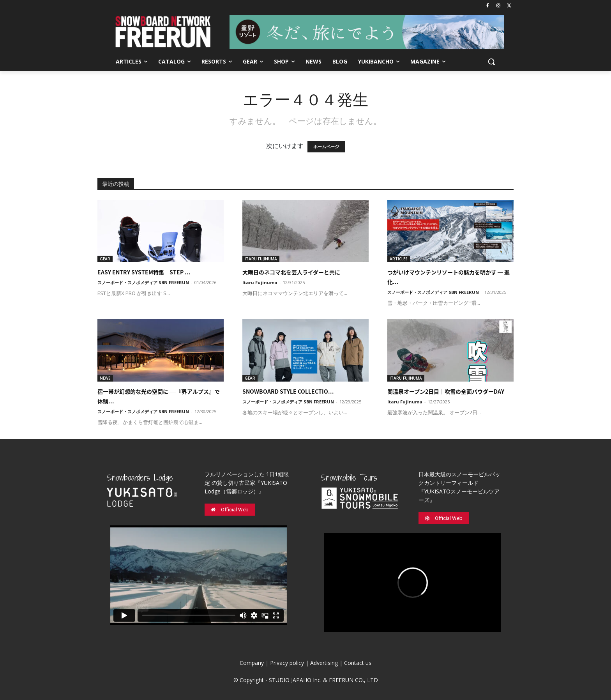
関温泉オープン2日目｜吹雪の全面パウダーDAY (446, 391)
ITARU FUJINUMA (261, 259)
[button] (491, 62)
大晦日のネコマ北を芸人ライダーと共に (291, 272)
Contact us (358, 663)
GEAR (105, 259)
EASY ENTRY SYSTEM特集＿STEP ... (144, 272)
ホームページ (326, 147)
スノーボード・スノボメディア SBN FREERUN (143, 282)
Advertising (324, 663)
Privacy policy (287, 663)
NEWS (105, 378)
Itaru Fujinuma (260, 282)
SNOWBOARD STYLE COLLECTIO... (288, 391)
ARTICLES (399, 259)
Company (252, 663)
